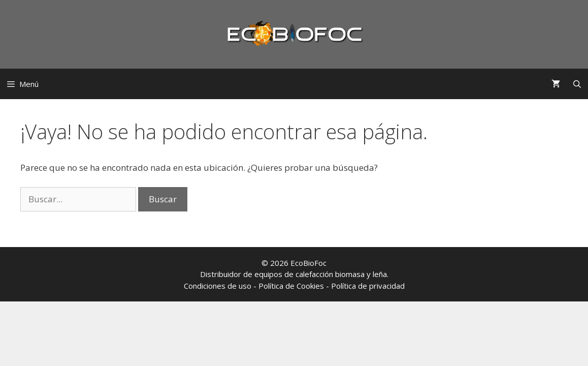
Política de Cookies (291, 286)
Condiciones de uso (218, 286)
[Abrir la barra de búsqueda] (577, 84)
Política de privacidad (368, 286)
